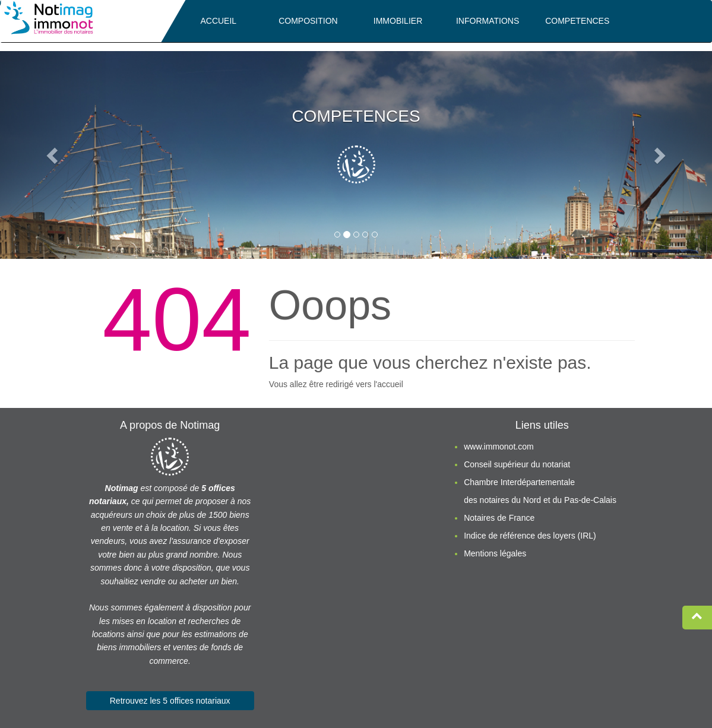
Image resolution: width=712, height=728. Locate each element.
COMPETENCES (577, 21)
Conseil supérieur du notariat (517, 464)
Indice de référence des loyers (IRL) (530, 536)
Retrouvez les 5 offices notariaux (170, 701)
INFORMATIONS (488, 21)
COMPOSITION (308, 21)
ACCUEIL (218, 21)
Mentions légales (495, 553)
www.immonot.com (499, 447)
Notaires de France (499, 518)
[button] (53, 155)
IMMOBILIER (398, 21)
